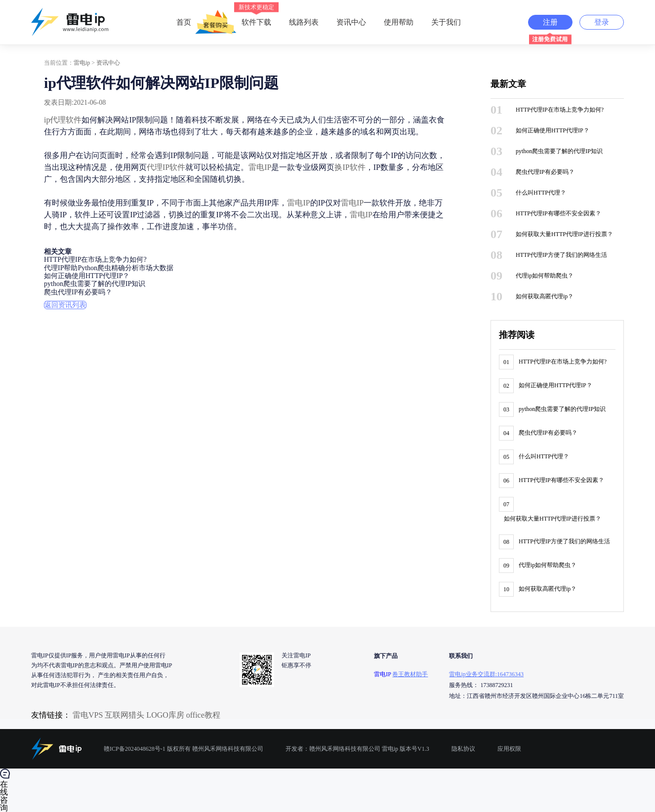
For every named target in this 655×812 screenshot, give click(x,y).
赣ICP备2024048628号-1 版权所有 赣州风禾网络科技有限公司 (184, 749)
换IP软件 (350, 167)
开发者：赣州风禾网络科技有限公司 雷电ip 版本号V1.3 (357, 749)
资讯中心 (351, 22)
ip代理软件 (63, 120)
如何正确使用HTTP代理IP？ (87, 276)
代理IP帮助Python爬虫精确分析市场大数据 (109, 268)
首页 (184, 22)
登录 (602, 22)
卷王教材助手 (410, 674)
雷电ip (82, 63)
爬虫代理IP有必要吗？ (78, 292)
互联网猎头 (124, 715)
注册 (550, 22)
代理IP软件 (166, 167)
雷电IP (260, 167)
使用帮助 (399, 22)
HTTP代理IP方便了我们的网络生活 (561, 255)
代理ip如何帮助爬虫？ (545, 276)
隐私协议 (463, 749)
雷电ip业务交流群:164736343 (486, 674)
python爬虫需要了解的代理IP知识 (95, 284)
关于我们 (446, 22)
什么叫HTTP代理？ (541, 193)
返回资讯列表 (65, 305)
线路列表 (304, 22)
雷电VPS (88, 715)
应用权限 (509, 749)
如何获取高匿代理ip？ (545, 296)
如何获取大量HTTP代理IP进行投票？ (564, 234)
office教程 (203, 715)
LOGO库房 (165, 715)
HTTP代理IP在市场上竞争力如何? (95, 260)
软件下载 (256, 14)
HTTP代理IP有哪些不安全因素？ (558, 213)
